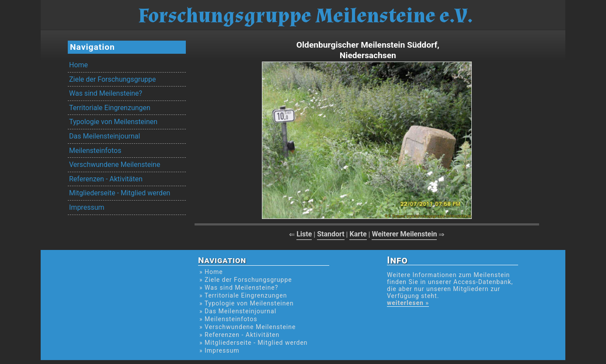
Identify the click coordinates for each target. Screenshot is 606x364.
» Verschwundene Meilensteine (247, 327)
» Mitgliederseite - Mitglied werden (254, 343)
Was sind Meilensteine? (106, 93)
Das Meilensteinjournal (104, 136)
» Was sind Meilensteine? (239, 288)
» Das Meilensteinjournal (238, 311)
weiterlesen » (408, 303)
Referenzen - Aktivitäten (106, 179)
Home (78, 65)
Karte (358, 234)
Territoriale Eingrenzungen (110, 108)
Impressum (87, 207)
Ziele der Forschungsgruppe (112, 79)
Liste (304, 234)
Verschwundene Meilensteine (115, 165)
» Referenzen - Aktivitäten (239, 335)
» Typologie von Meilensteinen (247, 303)
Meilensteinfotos (95, 151)
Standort (331, 234)
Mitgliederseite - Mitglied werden (120, 193)
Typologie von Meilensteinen (113, 122)
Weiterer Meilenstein (404, 234)
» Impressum (219, 350)
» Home (211, 272)
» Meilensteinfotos (228, 319)
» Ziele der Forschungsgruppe (246, 280)
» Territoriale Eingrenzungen (243, 295)
